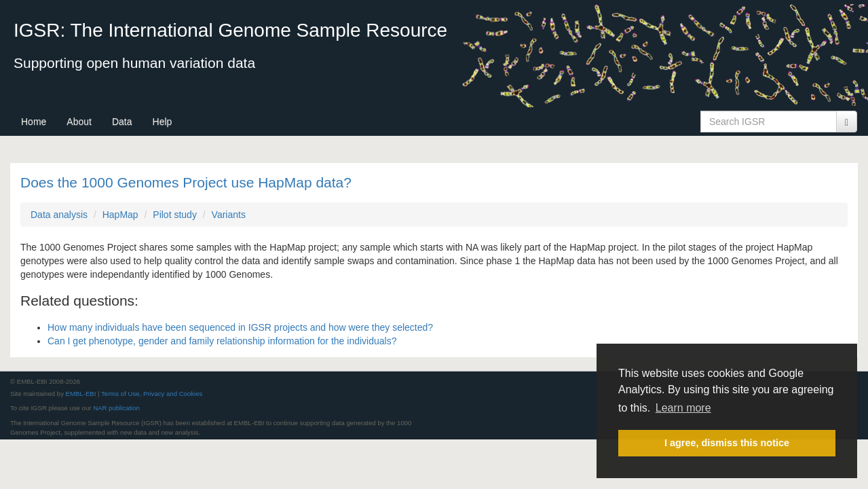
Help (163, 122)
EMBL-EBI (81, 394)
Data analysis (59, 215)
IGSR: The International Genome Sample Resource (230, 30)
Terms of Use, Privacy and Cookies (152, 394)
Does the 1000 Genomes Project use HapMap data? (186, 182)
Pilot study (175, 215)
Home (34, 122)
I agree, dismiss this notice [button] (727, 443)
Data (122, 122)
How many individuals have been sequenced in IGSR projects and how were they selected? (240, 327)
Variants (229, 215)
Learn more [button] (683, 408)
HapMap (120, 215)
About (79, 122)
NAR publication (116, 408)
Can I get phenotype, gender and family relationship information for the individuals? (222, 341)
